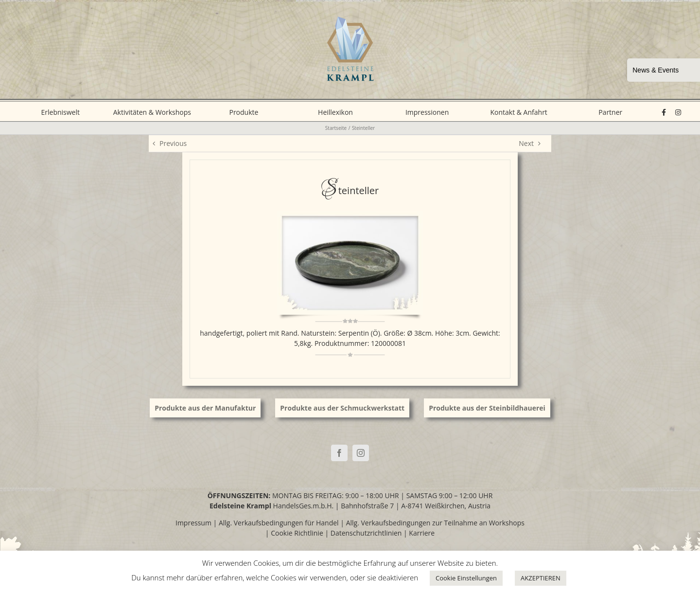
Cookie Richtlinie (297, 533)
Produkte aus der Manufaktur (205, 408)
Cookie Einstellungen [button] (466, 578)
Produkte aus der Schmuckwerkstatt (342, 408)
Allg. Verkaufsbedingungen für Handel (279, 523)
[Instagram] (361, 453)
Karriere (422, 533)
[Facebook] (339, 453)
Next (526, 143)
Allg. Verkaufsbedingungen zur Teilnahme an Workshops (435, 523)
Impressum (193, 523)
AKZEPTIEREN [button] (541, 578)
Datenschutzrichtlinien (366, 533)
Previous (173, 143)
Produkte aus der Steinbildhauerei (487, 408)
